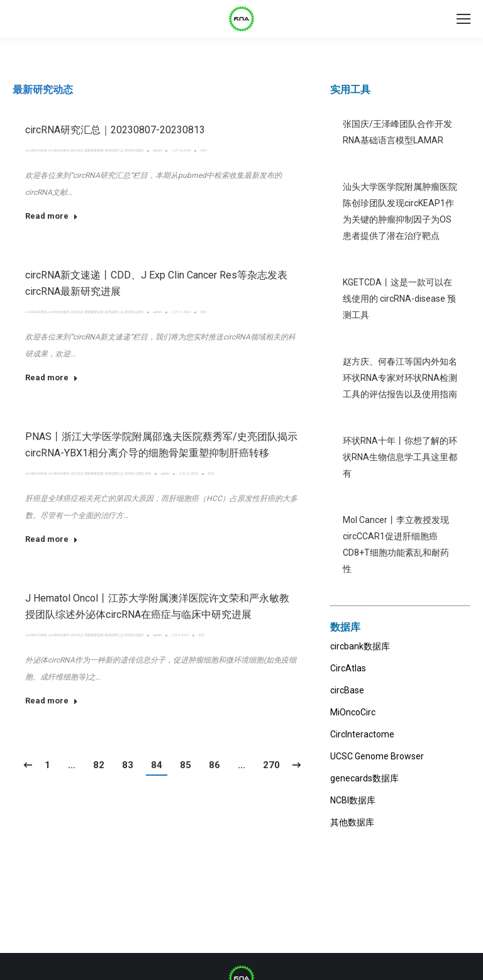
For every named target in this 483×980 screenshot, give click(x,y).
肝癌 (148, 473)
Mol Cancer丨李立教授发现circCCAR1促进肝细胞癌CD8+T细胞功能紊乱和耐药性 (396, 544)
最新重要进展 (94, 150)
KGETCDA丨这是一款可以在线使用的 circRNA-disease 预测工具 (399, 299)
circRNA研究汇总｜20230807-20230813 (115, 130)
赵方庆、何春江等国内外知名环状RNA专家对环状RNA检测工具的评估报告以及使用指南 (400, 378)
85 (186, 765)
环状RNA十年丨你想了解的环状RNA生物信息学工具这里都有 (400, 457)
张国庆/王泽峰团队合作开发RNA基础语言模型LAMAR (397, 132)
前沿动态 (77, 150)
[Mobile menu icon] (464, 19)
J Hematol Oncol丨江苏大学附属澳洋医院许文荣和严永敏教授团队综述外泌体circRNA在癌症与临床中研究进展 (157, 606)
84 (157, 765)
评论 (203, 150)
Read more (52, 216)
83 (128, 765)
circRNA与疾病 (36, 150)
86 (214, 765)
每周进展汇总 (114, 150)
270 (271, 765)
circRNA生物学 (58, 150)
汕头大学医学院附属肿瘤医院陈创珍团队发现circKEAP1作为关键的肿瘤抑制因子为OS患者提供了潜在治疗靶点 (400, 211)
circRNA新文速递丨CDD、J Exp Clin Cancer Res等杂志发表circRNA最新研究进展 (156, 283)
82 (99, 765)
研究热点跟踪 (134, 150)
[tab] (43, 90)
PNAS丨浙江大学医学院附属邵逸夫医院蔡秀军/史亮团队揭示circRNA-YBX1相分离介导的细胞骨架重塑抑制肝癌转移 (161, 445)
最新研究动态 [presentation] (43, 90)
